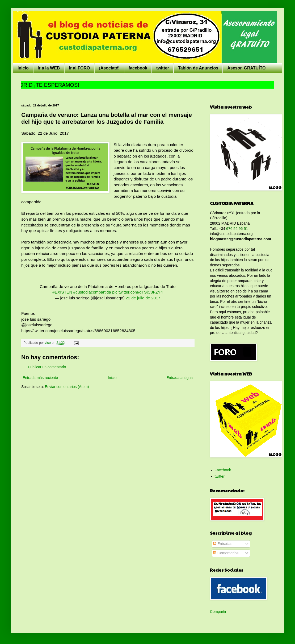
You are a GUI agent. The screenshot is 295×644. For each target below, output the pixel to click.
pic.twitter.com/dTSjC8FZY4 (138, 292)
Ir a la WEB (49, 68)
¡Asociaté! (109, 68)
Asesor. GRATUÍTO (246, 68)
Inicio (23, 68)
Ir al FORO (79, 68)
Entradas (223, 544)
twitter (163, 68)
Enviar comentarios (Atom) (67, 387)
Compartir (218, 612)
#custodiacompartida (92, 292)
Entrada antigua (180, 378)
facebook (138, 68)
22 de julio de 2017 (143, 298)
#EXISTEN (62, 292)
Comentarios (226, 553)
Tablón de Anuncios (198, 68)
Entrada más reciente (40, 378)
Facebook (223, 470)
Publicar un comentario (47, 367)
